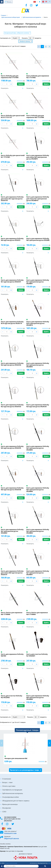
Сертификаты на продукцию (12, 790)
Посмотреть (5, 88)
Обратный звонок (12, 838)
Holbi (49, 863)
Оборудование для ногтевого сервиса (16, 801)
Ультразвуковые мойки (11, 797)
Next (49, 743)
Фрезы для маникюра (10, 804)
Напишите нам (10, 833)
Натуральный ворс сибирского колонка (17, 33)
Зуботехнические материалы (13, 793)
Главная (3, 15)
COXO (4, 812)
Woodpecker (7, 808)
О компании (7, 779)
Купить (21, 84)
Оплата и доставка (9, 786)
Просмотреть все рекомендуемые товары (25, 770)
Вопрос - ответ (7, 782)
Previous (2, 743)
